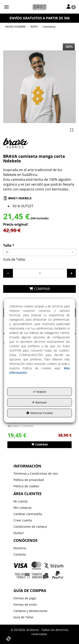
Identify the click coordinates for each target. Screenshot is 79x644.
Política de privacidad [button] (29, 480)
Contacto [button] (20, 554)
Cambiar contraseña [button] (28, 514)
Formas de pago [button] (25, 598)
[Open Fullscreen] (72, 130)
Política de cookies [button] (26, 486)
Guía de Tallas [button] (14, 259)
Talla (9, 245)
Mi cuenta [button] (21, 501)
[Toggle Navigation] (71, 7)
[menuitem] (40, 474)
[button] (39, 7)
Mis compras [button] (23, 508)
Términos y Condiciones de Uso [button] (36, 473)
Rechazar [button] (39, 402)
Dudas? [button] (19, 533)
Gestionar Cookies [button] (40, 413)
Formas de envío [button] (25, 605)
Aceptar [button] (40, 392)
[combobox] (39, 252)
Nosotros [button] (20, 548)
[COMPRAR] (39, 289)
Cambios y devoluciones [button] (30, 611)
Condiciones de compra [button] (30, 527)
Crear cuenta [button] (23, 520)
